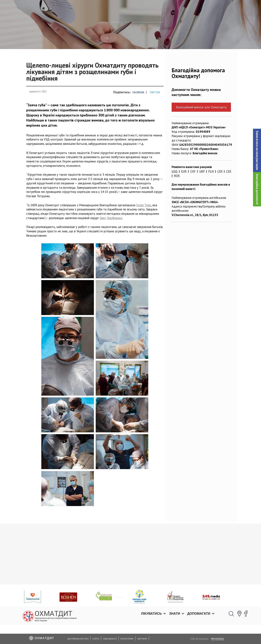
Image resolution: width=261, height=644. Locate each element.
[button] (257, 150)
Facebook (138, 111)
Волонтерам (127, 639)
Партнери (142, 639)
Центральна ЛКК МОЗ (78, 639)
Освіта (96, 639)
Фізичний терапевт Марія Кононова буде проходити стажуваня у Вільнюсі (206, 601)
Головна (57, 41)
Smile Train (144, 224)
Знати (175, 7)
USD (175, 190)
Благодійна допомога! (257, 189)
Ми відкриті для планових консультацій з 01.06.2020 (45, 598)
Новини (73, 41)
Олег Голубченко (111, 237)
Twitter (155, 111)
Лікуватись (151, 7)
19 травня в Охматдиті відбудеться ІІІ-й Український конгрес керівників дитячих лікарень (155, 603)
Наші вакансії (110, 639)
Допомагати (199, 7)
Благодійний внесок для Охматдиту (201, 126)
